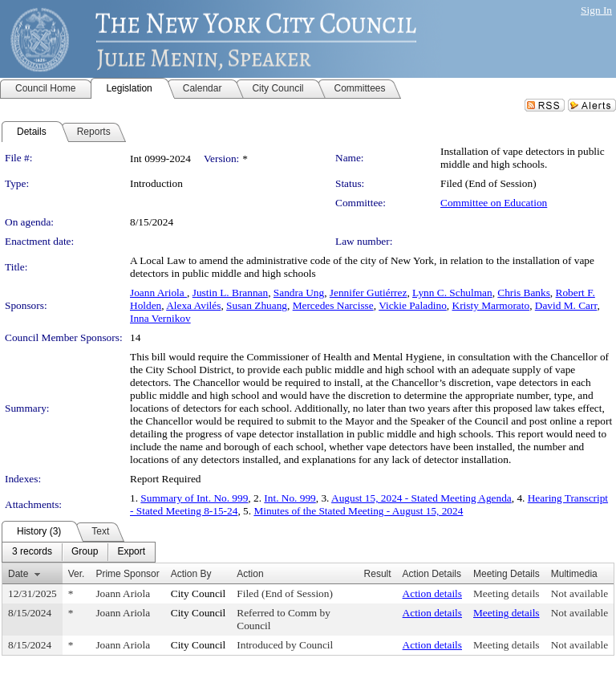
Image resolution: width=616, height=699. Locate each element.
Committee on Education (494, 203)
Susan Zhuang (257, 305)
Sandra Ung (299, 293)
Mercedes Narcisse (333, 305)
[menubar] (79, 552)
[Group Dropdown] (85, 552)
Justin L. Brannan (230, 293)
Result (378, 574)
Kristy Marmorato (491, 305)
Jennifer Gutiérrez (369, 293)
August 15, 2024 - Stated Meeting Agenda (421, 498)
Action (250, 574)
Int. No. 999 (290, 498)
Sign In (596, 10)
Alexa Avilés (193, 305)
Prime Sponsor (127, 574)
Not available (580, 593)
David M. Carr (566, 305)
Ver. (77, 574)
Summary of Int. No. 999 (194, 498)
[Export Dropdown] (131, 552)
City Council (199, 593)
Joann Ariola (158, 293)
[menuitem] (32, 552)
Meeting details (507, 593)
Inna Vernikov (160, 318)
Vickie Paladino (413, 305)
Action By (191, 574)
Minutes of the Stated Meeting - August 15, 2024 (358, 511)
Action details (432, 593)
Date (18, 574)
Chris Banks (524, 293)
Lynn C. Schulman (452, 293)
